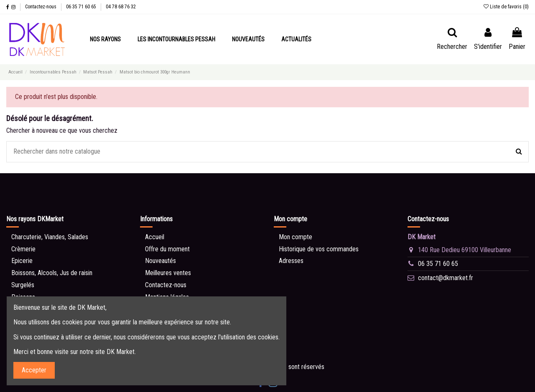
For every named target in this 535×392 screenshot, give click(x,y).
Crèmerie (23, 249)
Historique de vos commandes (319, 249)
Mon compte (296, 237)
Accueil (155, 237)
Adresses (291, 261)
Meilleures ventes (168, 273)
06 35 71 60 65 (82, 7)
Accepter (34, 370)
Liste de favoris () (506, 7)
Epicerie (22, 261)
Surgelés (23, 285)
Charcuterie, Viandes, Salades (50, 237)
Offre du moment (167, 249)
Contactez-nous (41, 7)
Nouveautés (160, 261)
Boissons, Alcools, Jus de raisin (52, 273)
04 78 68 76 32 (121, 7)
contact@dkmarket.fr (446, 278)
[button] (105, 39)
